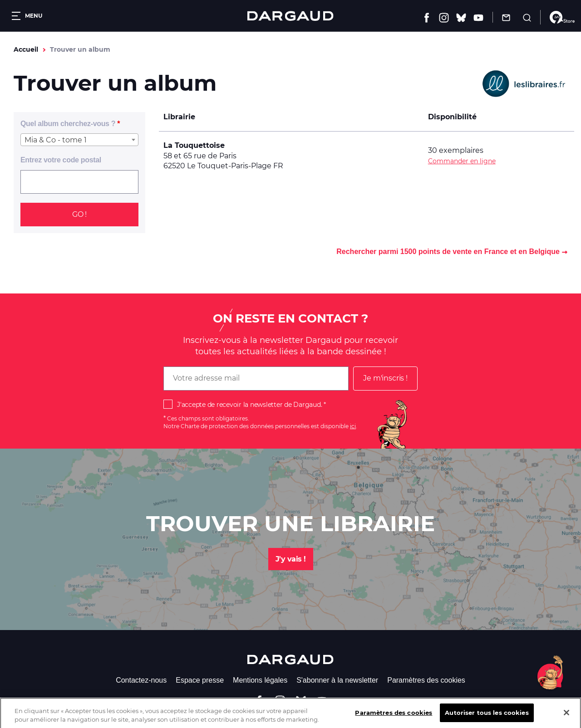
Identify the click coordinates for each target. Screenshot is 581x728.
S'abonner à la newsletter (337, 680)
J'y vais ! (291, 559)
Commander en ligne (462, 161)
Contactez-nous (141, 680)
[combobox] (79, 140)
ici (353, 426)
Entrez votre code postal (61, 160)
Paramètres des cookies (426, 680)
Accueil (26, 49)
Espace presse (200, 680)
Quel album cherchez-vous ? (68, 124)
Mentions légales (260, 680)
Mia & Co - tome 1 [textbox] (56, 140)
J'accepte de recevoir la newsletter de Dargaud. (249, 405)
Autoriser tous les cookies (487, 718)
